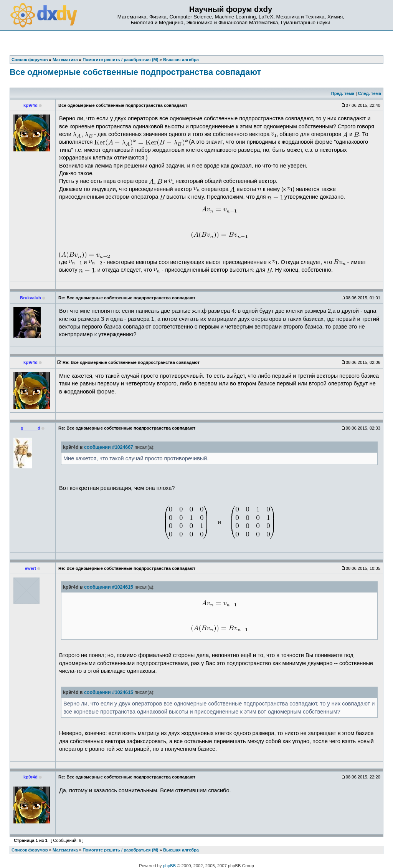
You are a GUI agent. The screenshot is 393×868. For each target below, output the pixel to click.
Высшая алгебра (181, 850)
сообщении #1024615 (109, 587)
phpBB (170, 866)
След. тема (369, 93)
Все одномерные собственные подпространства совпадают (135, 72)
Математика (65, 850)
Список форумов (30, 850)
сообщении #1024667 (109, 447)
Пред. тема (343, 93)
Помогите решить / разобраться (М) (120, 850)
